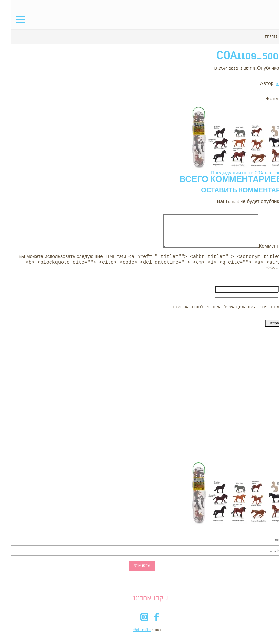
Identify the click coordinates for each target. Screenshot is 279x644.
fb (146, 620)
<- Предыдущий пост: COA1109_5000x (240, 173)
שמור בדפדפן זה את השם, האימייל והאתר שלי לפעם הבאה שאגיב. (216, 309)
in (133, 620)
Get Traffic (132, 632)
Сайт (273, 297)
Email (273, 291)
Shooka (272, 84)
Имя (274, 285)
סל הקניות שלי (262, 21)
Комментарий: (263, 247)
